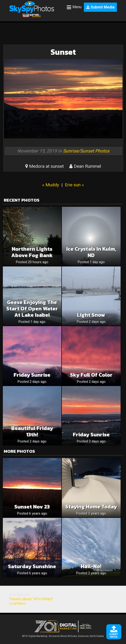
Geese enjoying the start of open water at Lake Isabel (32, 309)
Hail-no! (91, 566)
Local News (17, 603)
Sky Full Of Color (91, 375)
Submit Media (100, 7)
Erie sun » (74, 185)
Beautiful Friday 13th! (32, 431)
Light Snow (91, 315)
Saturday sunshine (32, 566)
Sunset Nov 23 (32, 507)
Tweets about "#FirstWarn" (31, 599)
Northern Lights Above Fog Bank (32, 252)
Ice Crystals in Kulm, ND (91, 252)
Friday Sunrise (32, 375)
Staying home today (91, 507)
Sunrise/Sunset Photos (86, 151)
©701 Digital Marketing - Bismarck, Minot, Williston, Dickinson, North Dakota (63, 635)
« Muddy (51, 185)
